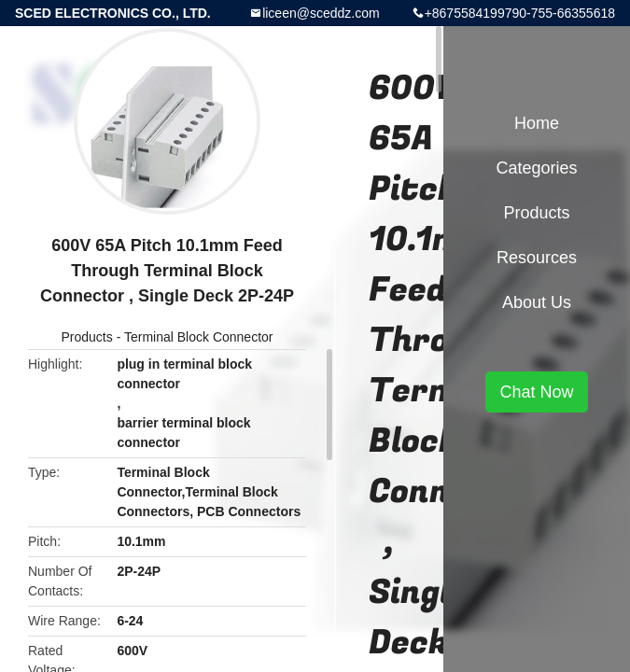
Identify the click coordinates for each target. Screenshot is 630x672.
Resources (537, 258)
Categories (536, 168)
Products (87, 337)
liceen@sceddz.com (321, 13)
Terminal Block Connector (199, 337)
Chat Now (536, 392)
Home (537, 123)
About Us (537, 302)
